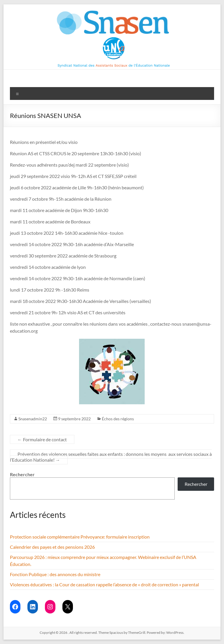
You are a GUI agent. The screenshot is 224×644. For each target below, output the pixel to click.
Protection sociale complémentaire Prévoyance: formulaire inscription (80, 537)
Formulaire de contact (42, 439)
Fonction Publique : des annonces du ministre (55, 574)
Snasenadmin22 (33, 419)
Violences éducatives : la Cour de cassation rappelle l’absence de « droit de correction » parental (104, 584)
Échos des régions (118, 419)
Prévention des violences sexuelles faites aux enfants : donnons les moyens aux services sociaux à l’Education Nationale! (111, 457)
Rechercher (22, 474)
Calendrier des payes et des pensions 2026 (52, 547)
